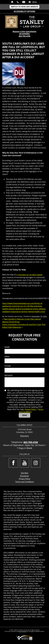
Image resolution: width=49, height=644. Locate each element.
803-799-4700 (24, 36)
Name (7, 347)
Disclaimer (24, 476)
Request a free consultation (25, 32)
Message (9, 376)
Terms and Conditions (31, 411)
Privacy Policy (30, 409)
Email (24, 2)
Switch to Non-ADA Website (24, 7)
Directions (24, 436)
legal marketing (22, 631)
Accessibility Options (25, 11)
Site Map (25, 473)
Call (18, 2)
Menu (35, 2)
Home (12, 2)
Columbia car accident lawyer (30, 275)
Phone (8, 366)
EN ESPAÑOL (24, 34)
